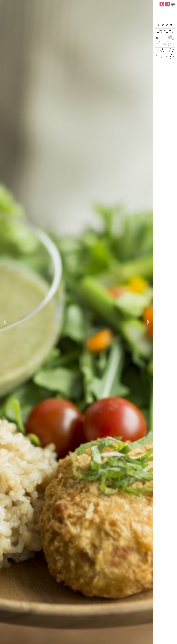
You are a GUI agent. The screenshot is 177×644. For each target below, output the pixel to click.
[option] (76, 322)
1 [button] (72, 640)
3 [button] (80, 640)
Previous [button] (5, 322)
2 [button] (76, 640)
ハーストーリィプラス (165, 15)
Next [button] (148, 322)
